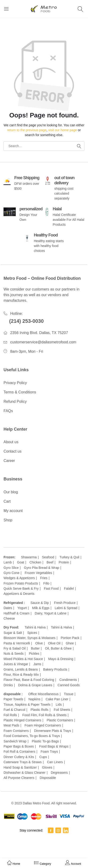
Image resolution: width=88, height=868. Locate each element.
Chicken (35, 562)
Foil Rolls (10, 715)
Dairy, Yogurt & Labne (51, 613)
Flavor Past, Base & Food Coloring (29, 680)
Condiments (68, 680)
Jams (37, 664)
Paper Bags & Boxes (19, 746)
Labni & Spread (66, 608)
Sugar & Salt (13, 633)
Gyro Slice (11, 568)
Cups (43, 757)
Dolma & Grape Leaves (35, 685)
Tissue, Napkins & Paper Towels (27, 705)
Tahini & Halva (35, 627)
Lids (59, 705)
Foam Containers (16, 731)
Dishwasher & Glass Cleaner (25, 773)
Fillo (46, 583)
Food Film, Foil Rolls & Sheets (44, 715)
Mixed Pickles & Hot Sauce (23, 659)
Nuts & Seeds (14, 654)
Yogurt (22, 608)
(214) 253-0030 (26, 321)
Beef (50, 562)
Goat (21, 562)
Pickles (34, 654)
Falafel (69, 588)
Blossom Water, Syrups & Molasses (29, 638)
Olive (39, 643)
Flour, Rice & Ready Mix (21, 675)
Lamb (8, 562)
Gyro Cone (11, 573)
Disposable (48, 778)
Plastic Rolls (39, 710)
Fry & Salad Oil (15, 648)
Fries (44, 578)
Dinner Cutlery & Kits (19, 757)
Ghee (70, 643)
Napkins (34, 699)
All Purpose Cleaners (19, 778)
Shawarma (29, 557)
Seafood (48, 557)
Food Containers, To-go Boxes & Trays (32, 736)
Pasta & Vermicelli (17, 643)
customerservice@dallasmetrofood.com (43, 342)
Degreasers (59, 773)
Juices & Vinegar (16, 664)
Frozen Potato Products (21, 583)
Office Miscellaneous (44, 694)
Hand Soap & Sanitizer (20, 767)
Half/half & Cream (16, 613)
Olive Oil (54, 643)
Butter (35, 648)
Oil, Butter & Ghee (58, 648)
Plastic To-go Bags (45, 741)
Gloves (47, 767)
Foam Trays (49, 752)
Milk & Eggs (41, 608)
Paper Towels (13, 699)
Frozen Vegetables (38, 573)
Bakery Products (55, 669)
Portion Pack (70, 638)
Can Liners (55, 762)
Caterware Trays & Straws (23, 762)
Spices (32, 633)
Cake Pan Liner (57, 699)
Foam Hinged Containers (43, 725)
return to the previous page (27, 130)
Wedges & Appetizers (19, 578)
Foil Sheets (62, 710)
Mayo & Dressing (61, 659)
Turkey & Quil (69, 557)
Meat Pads (11, 725)
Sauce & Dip (40, 603)
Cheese (9, 618)
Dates (8, 608)
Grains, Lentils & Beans (21, 669)
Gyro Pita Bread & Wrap (42, 568)
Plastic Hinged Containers (22, 720)
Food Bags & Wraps (54, 746)
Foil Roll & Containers (19, 752)
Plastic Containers (60, 720)
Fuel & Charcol (14, 710)
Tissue (69, 694)
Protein (64, 562)
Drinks (8, 685)
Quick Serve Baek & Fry (21, 588)
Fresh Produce (65, 603)
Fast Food (51, 588)
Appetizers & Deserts (19, 594)
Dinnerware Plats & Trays (53, 731)
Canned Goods (69, 685)
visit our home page (63, 130)
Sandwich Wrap (15, 741)
